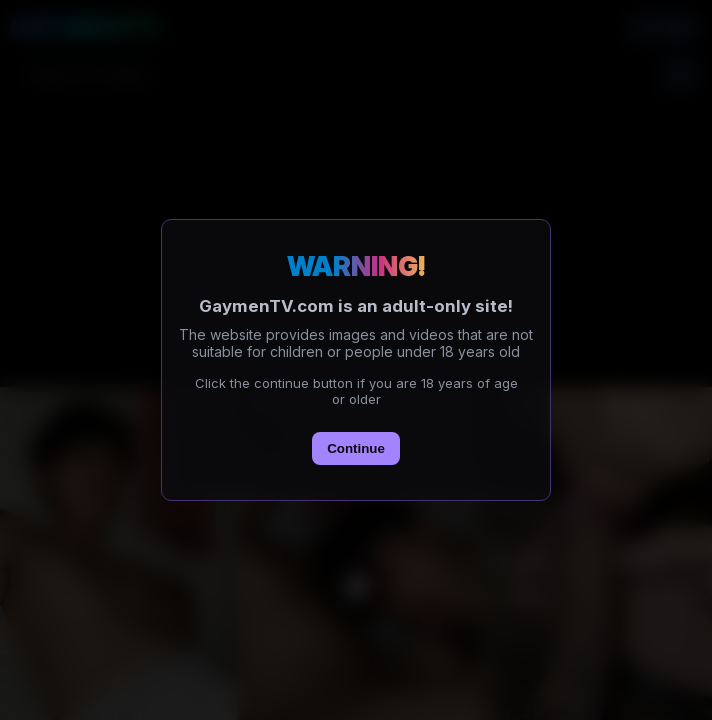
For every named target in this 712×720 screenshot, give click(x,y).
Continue (356, 448)
